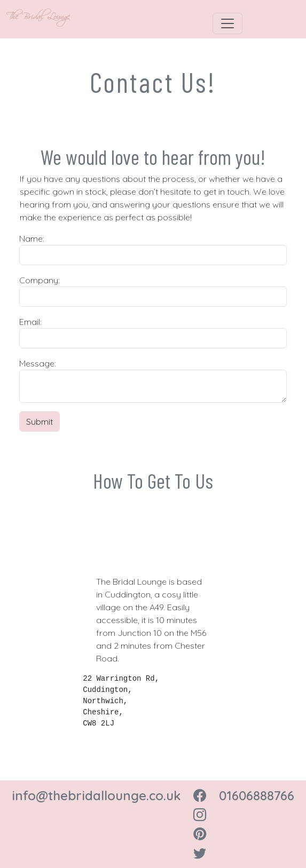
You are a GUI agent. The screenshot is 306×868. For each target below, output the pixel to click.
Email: (30, 322)
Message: (38, 363)
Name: (32, 238)
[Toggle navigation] (227, 23)
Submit (40, 421)
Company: (40, 280)
